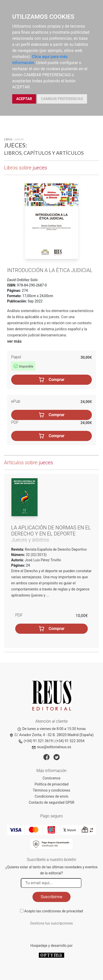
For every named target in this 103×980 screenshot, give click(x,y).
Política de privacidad (51, 784)
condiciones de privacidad (62, 911)
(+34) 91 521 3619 (36, 741)
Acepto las (54, 911)
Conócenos (52, 778)
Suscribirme (51, 897)
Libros (8, 139)
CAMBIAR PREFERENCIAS (62, 99)
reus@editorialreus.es (51, 747)
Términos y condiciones (51, 790)
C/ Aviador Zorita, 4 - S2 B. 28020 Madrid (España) (52, 735)
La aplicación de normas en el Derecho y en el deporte (51, 531)
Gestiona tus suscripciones (52, 923)
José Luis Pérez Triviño (43, 560)
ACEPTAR (24, 99)
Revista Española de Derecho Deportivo (56, 549)
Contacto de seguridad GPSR (52, 802)
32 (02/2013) (36, 555)
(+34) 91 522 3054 (70, 741)
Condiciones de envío (52, 796)
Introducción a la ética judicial (50, 270)
